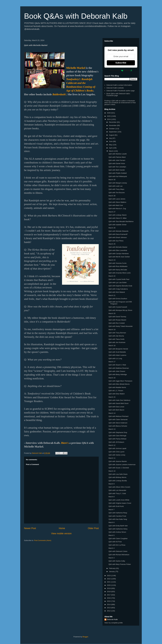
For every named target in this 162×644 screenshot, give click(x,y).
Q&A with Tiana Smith (116, 339)
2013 (109, 608)
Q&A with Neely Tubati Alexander (121, 326)
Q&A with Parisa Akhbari (117, 439)
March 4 (111, 548)
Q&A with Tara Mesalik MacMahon (121, 221)
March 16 (112, 378)
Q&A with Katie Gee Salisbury (119, 400)
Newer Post (30, 528)
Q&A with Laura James (117, 199)
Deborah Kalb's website (115, 88)
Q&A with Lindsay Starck (117, 215)
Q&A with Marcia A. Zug (117, 209)
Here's (65, 443)
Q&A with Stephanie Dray (118, 432)
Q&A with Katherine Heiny (118, 529)
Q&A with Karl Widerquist (118, 176)
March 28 (112, 196)
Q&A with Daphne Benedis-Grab (120, 286)
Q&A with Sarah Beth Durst (118, 403)
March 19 (112, 330)
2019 (109, 588)
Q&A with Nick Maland (117, 292)
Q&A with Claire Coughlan (118, 539)
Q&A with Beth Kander (117, 170)
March (112, 151)
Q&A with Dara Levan (116, 407)
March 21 (112, 295)
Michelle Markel (76, 68)
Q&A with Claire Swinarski (118, 420)
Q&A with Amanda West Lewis (120, 273)
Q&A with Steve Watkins (117, 202)
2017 (109, 595)
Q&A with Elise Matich (117, 394)
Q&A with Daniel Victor (117, 163)
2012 (109, 611)
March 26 (112, 228)
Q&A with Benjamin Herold (118, 349)
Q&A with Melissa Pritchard (118, 416)
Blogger (85, 637)
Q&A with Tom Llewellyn (117, 167)
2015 (109, 601)
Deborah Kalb (112, 619)
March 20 (112, 313)
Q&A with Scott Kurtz (116, 506)
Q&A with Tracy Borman (117, 333)
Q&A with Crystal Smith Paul (119, 279)
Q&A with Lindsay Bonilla (118, 481)
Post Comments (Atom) (43, 540)
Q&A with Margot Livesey (118, 183)
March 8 (111, 497)
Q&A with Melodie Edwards (118, 231)
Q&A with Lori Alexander (117, 490)
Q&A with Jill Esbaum (116, 442)
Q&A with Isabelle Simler (117, 225)
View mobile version (61, 533)
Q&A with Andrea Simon (117, 532)
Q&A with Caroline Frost (117, 516)
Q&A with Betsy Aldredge (118, 374)
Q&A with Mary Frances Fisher (120, 564)
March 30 (112, 180)
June (111, 141)
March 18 (112, 346)
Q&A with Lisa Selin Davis (118, 474)
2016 (109, 598)
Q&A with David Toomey (117, 317)
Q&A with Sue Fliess (116, 241)
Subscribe (121, 63)
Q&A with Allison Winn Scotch (119, 487)
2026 (109, 113)
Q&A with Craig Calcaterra (118, 289)
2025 (109, 116)
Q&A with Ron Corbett (117, 323)
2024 (109, 119)
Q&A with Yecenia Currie (117, 263)
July (111, 138)
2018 (109, 592)
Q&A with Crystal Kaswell (118, 307)
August (112, 135)
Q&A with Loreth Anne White (119, 500)
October (112, 129)
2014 (109, 604)
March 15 (112, 397)
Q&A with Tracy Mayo (116, 189)
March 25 (112, 244)
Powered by (121, 70)
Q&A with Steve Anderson (118, 423)
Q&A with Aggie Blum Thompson (120, 381)
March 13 (112, 429)
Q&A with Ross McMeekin (118, 266)
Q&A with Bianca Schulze (118, 426)
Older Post (93, 528)
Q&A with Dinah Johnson (118, 237)
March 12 (112, 445)
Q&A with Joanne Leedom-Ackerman (122, 465)
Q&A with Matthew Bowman (119, 368)
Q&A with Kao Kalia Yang (118, 519)
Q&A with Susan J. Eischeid (119, 468)
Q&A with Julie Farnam (117, 160)
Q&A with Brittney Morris (117, 477)
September (113, 132)
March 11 (112, 458)
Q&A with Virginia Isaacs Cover (120, 503)
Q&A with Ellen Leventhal (118, 250)
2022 (109, 579)
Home (62, 528)
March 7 (111, 510)
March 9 (111, 484)
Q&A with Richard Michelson (119, 555)
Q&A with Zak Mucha (116, 336)
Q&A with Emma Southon (118, 299)
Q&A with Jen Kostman (117, 342)
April (111, 148)
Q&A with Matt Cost (116, 205)
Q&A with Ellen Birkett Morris (119, 384)
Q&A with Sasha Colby (117, 561)
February (113, 568)
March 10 (112, 471)
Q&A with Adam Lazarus (117, 355)
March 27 (112, 212)
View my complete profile (114, 623)
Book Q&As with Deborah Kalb (76, 16)
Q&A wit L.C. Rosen (116, 391)
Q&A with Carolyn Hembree (119, 254)
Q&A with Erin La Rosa (117, 545)
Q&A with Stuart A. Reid (117, 365)
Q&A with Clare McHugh (117, 436)
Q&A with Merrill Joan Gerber (119, 257)
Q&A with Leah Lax (115, 186)
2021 (109, 582)
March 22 (112, 276)
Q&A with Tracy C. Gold (117, 493)
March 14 (112, 413)
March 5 (111, 535)
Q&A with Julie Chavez (117, 371)
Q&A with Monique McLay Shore (120, 310)
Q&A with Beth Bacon (116, 410)
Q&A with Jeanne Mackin (118, 461)
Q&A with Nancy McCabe (118, 270)
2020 (109, 585)
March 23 (112, 260)
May (111, 145)
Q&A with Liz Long (115, 358)
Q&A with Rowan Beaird (117, 320)
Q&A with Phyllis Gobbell (118, 173)
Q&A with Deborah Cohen (118, 551)
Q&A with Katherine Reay (118, 513)
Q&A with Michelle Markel (118, 247)
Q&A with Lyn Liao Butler (118, 282)
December (113, 122)
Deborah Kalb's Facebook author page (120, 91)
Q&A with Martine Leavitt (117, 154)
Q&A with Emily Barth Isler (118, 526)
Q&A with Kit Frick (115, 542)
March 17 (112, 362)
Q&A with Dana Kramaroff (118, 234)
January (112, 571)
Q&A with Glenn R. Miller (118, 218)
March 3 (111, 558)
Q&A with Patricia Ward (117, 157)
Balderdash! (59, 94)
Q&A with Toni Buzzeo (117, 193)
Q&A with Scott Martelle (117, 352)
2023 (109, 576)
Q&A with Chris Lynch (116, 452)
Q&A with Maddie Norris (117, 387)
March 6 (111, 522)
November (113, 125)
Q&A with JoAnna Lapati (117, 448)
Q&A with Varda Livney (117, 455)
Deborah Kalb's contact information (119, 85)
